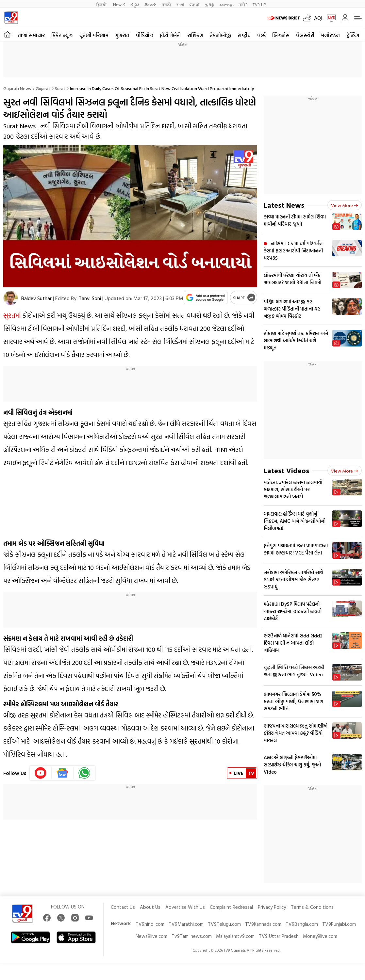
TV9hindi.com (150, 924)
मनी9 (243, 4)
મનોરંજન (330, 35)
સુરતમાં (12, 315)
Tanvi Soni (90, 298)
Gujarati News (17, 88)
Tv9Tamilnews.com (192, 936)
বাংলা (180, 4)
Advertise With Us (185, 907)
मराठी (166, 4)
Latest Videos (286, 470)
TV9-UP (259, 4)
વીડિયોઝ (145, 35)
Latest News (284, 205)
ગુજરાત (122, 35)
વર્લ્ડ (261, 35)
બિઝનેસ (281, 35)
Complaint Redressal (231, 907)
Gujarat (43, 88)
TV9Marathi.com (186, 924)
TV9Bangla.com (302, 924)
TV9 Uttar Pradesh (279, 936)
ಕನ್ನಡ (135, 4)
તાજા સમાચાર (31, 35)
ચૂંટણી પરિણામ (94, 35)
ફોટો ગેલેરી (170, 35)
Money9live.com (320, 936)
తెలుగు (150, 4)
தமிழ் (209, 4)
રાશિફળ (195, 35)
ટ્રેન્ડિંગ (353, 35)
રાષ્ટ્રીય (244, 35)
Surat (60, 88)
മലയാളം (226, 4)
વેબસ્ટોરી (305, 35)
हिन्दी (102, 4)
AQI (318, 18)
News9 (119, 4)
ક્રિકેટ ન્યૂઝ (62, 35)
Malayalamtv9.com (235, 936)
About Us (150, 907)
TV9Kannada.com (263, 924)
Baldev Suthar (36, 298)
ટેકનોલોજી (220, 35)
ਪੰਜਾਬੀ (194, 4)
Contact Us (123, 907)
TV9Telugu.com (224, 924)
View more (345, 205)
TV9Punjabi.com (339, 924)
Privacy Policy (272, 907)
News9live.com (151, 936)
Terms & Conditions (312, 907)
